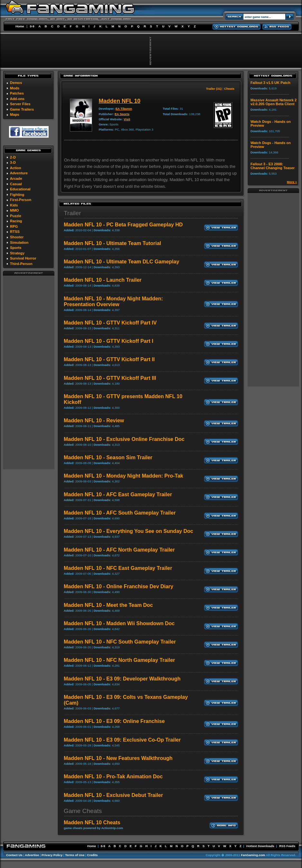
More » (292, 182)
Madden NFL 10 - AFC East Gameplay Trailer (118, 494)
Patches (17, 93)
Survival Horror (23, 258)
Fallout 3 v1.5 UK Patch (270, 83)
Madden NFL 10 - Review (94, 420)
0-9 (32, 26)
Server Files (20, 104)
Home (20, 26)
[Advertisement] (29, 372)
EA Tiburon (124, 109)
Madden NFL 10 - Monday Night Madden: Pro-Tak (123, 476)
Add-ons (17, 99)
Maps (15, 114)
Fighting (17, 195)
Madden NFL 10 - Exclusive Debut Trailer (113, 795)
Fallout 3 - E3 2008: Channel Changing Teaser (273, 166)
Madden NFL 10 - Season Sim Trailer (108, 457)
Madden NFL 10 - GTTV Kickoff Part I (109, 341)
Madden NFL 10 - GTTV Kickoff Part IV (110, 323)
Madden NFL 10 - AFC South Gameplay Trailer (120, 513)
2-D (13, 157)
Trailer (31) (214, 89)
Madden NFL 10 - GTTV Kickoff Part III (110, 378)
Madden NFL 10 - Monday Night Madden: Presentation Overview (113, 302)
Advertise (32, 855)
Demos (16, 83)
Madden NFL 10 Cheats (92, 822)
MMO (14, 210)
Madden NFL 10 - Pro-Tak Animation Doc (113, 777)
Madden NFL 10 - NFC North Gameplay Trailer (119, 660)
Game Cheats (83, 811)
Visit (127, 119)
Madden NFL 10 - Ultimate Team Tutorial (112, 243)
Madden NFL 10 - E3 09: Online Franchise (114, 721)
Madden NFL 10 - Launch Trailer (103, 280)
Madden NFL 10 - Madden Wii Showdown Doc (119, 623)
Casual (16, 184)
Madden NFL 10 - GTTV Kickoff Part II (109, 359)
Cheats (229, 89)
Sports (16, 248)
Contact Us (14, 855)
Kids (14, 205)
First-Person (21, 200)
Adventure (19, 173)
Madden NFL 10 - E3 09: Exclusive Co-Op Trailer (122, 740)
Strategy (17, 253)
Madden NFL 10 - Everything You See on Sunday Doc (128, 531)
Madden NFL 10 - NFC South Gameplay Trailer (120, 642)
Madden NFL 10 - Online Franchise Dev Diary (118, 586)
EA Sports (122, 114)
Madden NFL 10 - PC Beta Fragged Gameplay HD (123, 225)
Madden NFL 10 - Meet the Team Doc (108, 605)
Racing (16, 221)
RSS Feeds (287, 846)
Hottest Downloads (260, 846)
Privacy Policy (52, 855)
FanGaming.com (253, 855)
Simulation (19, 242)
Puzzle (16, 216)
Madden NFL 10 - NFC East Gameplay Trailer (118, 568)
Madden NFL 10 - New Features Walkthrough (118, 758)
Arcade (16, 178)
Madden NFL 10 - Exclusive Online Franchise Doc (124, 439)
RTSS (15, 232)
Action (16, 168)
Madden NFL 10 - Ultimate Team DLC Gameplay (122, 262)
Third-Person (21, 264)
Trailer (72, 213)
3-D (13, 162)
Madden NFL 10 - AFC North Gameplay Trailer (119, 550)
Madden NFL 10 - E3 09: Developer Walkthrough (122, 679)
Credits (92, 855)
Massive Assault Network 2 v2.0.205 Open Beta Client (274, 102)
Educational (20, 189)
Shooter (17, 237)
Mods (15, 88)
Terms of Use (75, 855)
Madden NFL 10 (119, 101)
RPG (14, 226)
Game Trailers (22, 109)
